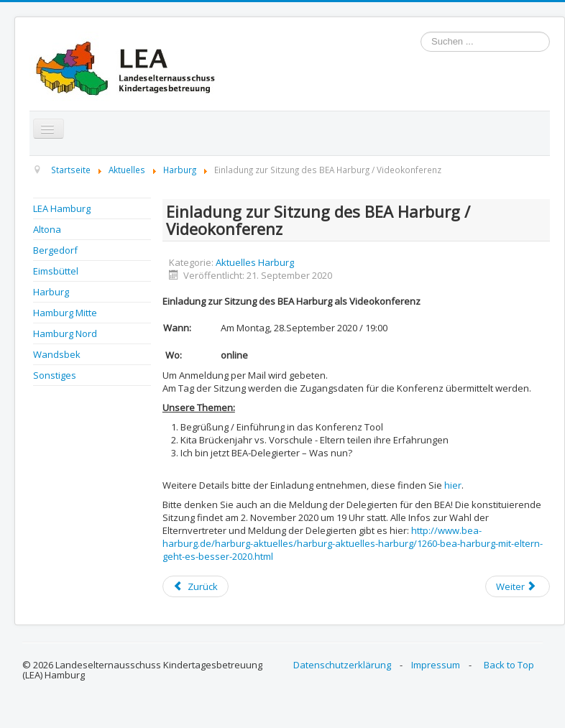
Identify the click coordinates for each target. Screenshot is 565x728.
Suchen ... (421, 32)
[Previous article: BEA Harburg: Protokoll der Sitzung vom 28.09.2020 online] (196, 586)
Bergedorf (55, 250)
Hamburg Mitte (65, 313)
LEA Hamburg (62, 208)
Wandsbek (57, 354)
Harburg (51, 292)
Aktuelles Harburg (255, 262)
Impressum (436, 665)
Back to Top (509, 665)
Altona (47, 229)
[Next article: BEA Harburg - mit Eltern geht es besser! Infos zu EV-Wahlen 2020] (518, 586)
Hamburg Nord (65, 333)
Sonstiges (55, 375)
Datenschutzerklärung (342, 665)
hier (453, 485)
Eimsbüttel (56, 271)
